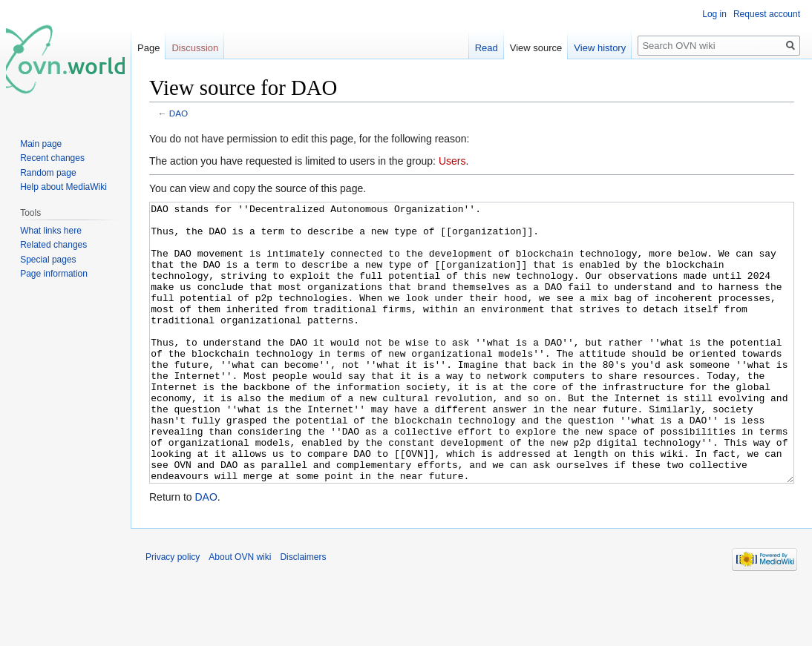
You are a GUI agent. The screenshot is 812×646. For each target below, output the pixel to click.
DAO (179, 113)
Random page (48, 173)
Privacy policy (173, 613)
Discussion (195, 48)
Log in (714, 14)
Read (487, 48)
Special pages (48, 260)
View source (536, 48)
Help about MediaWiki (63, 187)
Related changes (53, 245)
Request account (767, 14)
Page (148, 48)
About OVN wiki (240, 613)
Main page (41, 144)
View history (600, 48)
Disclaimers (303, 613)
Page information (54, 274)
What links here (51, 231)
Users (452, 161)
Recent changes (52, 158)
